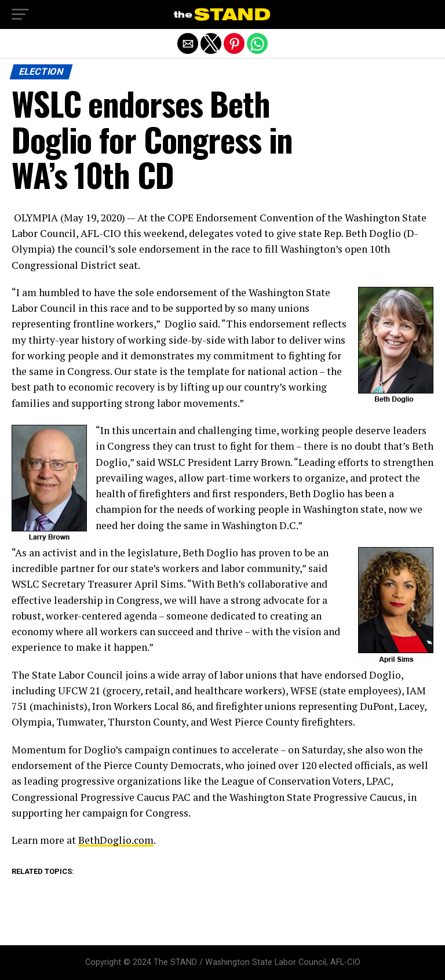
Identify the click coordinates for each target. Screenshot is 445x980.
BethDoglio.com (116, 840)
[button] (20, 14)
